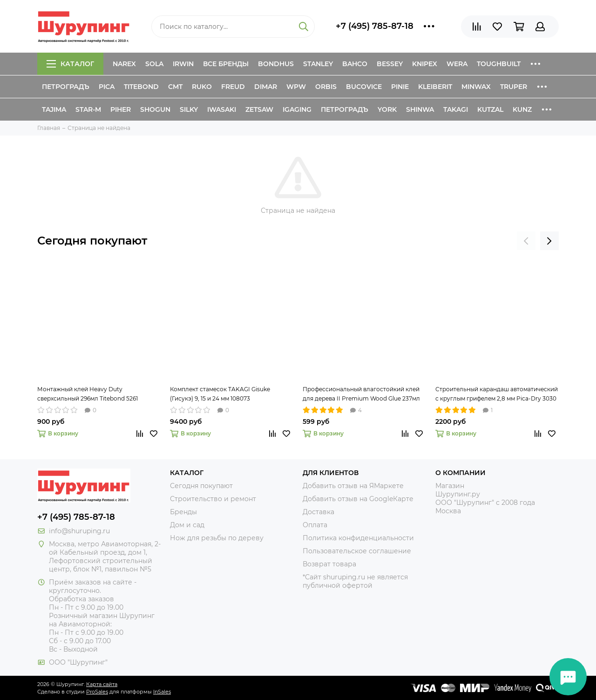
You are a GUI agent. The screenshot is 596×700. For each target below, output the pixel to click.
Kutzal (490, 109)
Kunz (522, 109)
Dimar (266, 87)
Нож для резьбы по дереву (217, 538)
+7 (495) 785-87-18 (375, 26)
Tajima (54, 109)
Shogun (155, 109)
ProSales (97, 692)
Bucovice (364, 87)
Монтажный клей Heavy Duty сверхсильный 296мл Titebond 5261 (88, 394)
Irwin (183, 64)
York (387, 109)
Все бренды (226, 64)
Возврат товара (329, 564)
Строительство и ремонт (213, 499)
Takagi (456, 109)
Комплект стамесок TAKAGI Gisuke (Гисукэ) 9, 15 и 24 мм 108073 (220, 394)
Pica (107, 87)
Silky (189, 109)
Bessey (390, 64)
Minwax (476, 87)
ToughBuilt (499, 64)
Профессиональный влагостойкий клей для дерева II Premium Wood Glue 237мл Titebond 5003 (361, 394)
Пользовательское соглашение (357, 551)
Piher (121, 109)
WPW (296, 87)
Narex (124, 64)
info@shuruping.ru (79, 531)
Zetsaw (259, 109)
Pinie (400, 87)
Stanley (318, 64)
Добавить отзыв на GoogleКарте (358, 499)
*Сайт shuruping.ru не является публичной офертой (355, 581)
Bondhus (276, 64)
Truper (514, 87)
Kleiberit (435, 87)
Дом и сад (187, 525)
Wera (457, 64)
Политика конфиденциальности (358, 538)
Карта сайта (102, 684)
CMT (175, 87)
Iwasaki (222, 109)
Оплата (315, 525)
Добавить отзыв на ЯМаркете (353, 486)
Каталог (70, 64)
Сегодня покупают (92, 241)
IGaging (297, 109)
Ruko (202, 87)
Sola (154, 64)
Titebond (141, 87)
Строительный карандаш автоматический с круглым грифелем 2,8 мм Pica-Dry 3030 (497, 394)
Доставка (318, 512)
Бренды (183, 512)
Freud (233, 87)
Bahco (355, 64)
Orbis (326, 87)
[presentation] (526, 241)
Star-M (88, 109)
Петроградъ (66, 87)
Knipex (425, 64)
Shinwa (420, 109)
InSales (162, 692)
